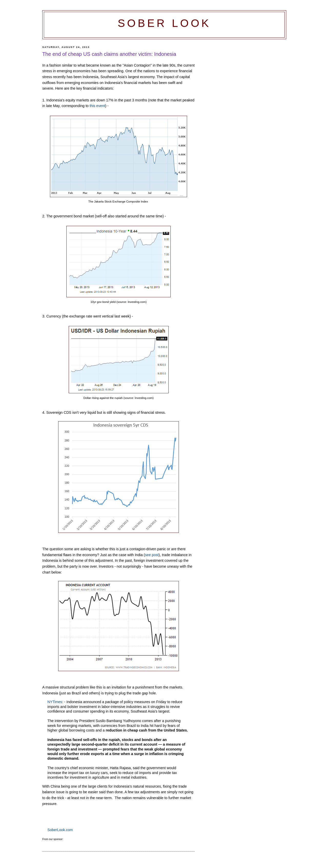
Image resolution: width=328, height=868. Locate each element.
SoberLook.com (60, 830)
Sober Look (164, 23)
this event (98, 106)
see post (152, 555)
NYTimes (55, 702)
